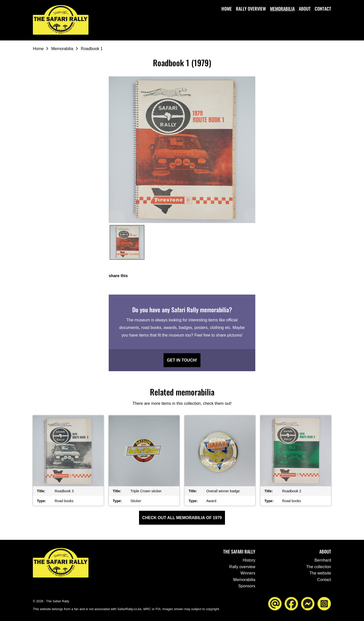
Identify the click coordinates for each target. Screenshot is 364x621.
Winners (248, 573)
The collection (319, 567)
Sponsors (247, 586)
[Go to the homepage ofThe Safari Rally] (61, 20)
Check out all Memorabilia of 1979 (182, 518)
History (249, 560)
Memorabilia (282, 9)
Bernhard (323, 560)
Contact (323, 9)
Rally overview (251, 9)
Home (227, 9)
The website (320, 573)
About (305, 9)
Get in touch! (182, 360)
